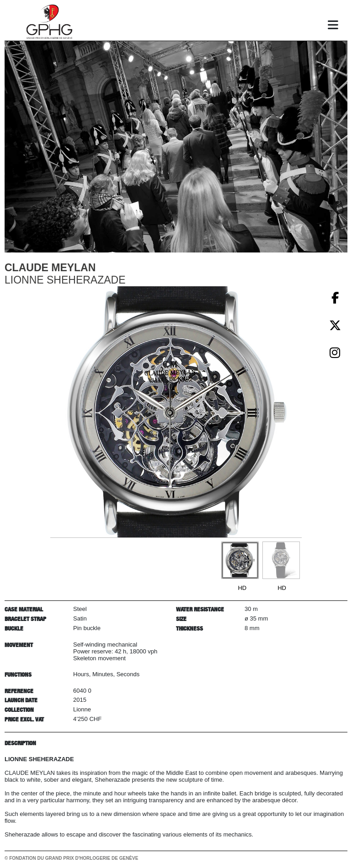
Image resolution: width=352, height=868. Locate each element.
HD (242, 588)
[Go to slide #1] (240, 560)
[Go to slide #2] (281, 560)
